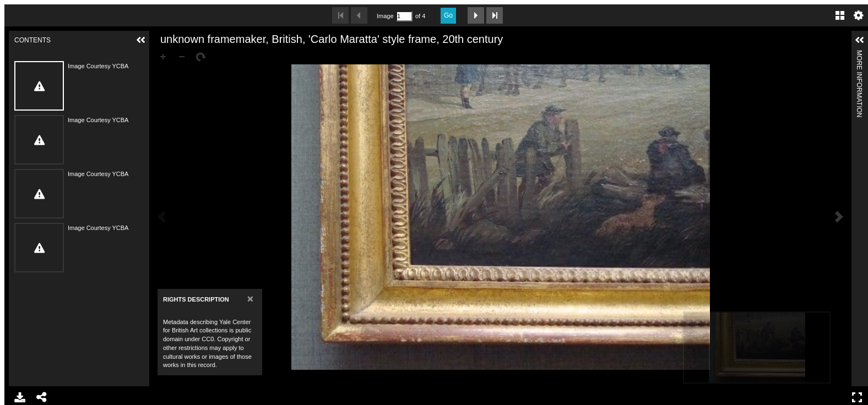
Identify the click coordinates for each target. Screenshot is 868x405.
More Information (859, 55)
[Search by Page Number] (404, 16)
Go (448, 15)
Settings (859, 15)
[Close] (250, 299)
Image (385, 16)
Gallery (840, 15)
